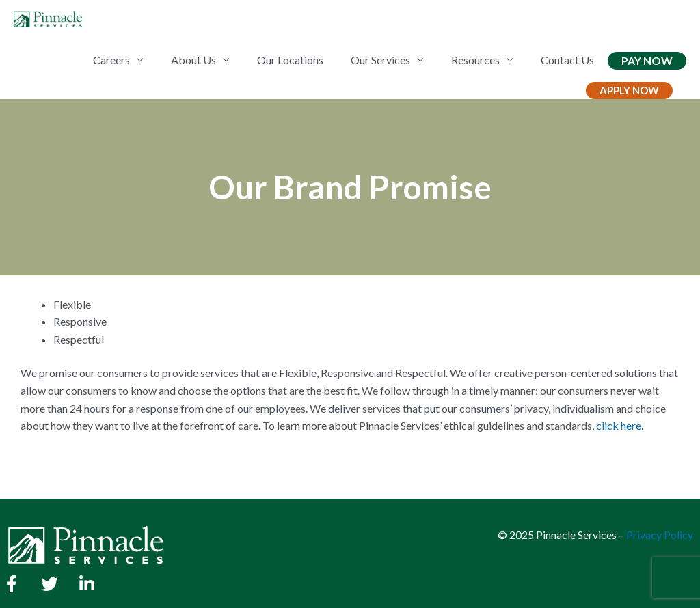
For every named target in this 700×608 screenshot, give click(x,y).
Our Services (380, 60)
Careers (111, 60)
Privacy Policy (660, 535)
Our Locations (290, 60)
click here (619, 425)
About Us (193, 60)
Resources (475, 60)
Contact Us (567, 60)
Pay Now (647, 60)
